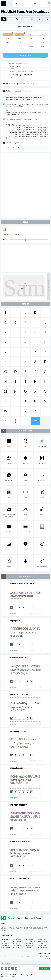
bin (8, 43)
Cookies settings (42, 947)
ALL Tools (16, 947)
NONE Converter (6, 947)
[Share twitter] (9, 968)
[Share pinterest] (13, 968)
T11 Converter (29, 945)
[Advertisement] (25, 185)
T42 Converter (17, 945)
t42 (8, 47)
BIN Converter (17, 943)
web (20, 34)
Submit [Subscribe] (44, 968)
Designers (20, 918)
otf (31, 38)
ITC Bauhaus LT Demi (18, 768)
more (35, 421)
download (25, 55)
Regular (18, 66)
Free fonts (4, 4)
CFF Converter (5, 945)
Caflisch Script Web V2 (19, 694)
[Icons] (39, 19)
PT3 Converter (30, 943)
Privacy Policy (29, 947)
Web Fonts (11, 918)
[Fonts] (47, 19)
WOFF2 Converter (43, 941)
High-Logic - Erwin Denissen (24, 75)
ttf (8, 34)
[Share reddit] (6, 968)
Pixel (17, 78)
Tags (32, 918)
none (43, 47)
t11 (20, 47)
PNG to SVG (4, 939)
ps (31, 43)
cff (43, 43)
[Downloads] (20, 608)
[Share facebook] (2, 968)
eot (43, 34)
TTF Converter (29, 939)
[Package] (32, 19)
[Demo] (17, 19)
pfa (43, 38)
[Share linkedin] (16, 968)
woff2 (20, 38)
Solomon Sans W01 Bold (20, 842)
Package (38, 918)
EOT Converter (17, 941)
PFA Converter (5, 943)
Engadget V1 (15, 621)
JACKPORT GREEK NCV (19, 805)
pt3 (20, 43)
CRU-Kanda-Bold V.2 (18, 731)
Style (26, 918)
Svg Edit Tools (17, 939)
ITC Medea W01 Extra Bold (20, 879)
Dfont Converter (42, 945)
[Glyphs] (25, 19)
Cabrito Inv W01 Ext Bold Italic (22, 584)
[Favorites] (10, 19)
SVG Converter (5, 941)
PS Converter (41, 943)
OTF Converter (42, 939)
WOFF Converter (30, 941)
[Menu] (22, 3)
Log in (35, 3)
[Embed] (27, 608)
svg (31, 34)
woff (8, 38)
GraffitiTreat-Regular (19, 658)
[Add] (4, 19)
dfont (31, 47)
